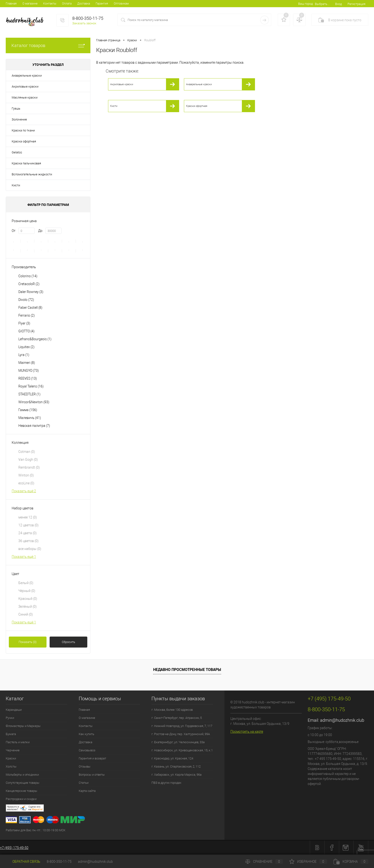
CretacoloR (29, 284)
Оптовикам (121, 4)
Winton (26, 475)
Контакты (50, 4)
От (14, 231)
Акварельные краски (27, 76)
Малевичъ (30, 418)
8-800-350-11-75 (59, 862)
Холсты (11, 766)
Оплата (67, 4)
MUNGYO (29, 371)
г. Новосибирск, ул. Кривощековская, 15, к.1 (182, 750)
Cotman (27, 452)
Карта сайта (87, 791)
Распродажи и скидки (21, 799)
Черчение (13, 750)
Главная (11, 4)
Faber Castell (30, 308)
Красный (28, 599)
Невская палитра (34, 426)
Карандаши (14, 710)
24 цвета (28, 533)
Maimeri (27, 363)
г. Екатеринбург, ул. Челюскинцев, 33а (178, 742)
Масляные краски (25, 97)
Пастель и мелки (18, 742)
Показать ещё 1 (24, 557)
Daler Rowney (31, 292)
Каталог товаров (48, 45)
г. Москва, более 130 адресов (172, 710)
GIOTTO (26, 331)
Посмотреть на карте (247, 732)
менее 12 (28, 517)
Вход (338, 4)
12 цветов (29, 525)
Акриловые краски (25, 86)
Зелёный (28, 607)
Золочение (19, 119)
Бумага (11, 734)
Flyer (24, 323)
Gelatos (17, 152)
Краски (11, 758)
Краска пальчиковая (26, 163)
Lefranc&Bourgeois (35, 339)
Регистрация (356, 4)
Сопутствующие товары (23, 783)
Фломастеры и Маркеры (23, 726)
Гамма (28, 410)
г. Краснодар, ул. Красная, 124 (172, 758)
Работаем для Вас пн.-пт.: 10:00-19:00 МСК (36, 830)
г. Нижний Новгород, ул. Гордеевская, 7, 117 (182, 726)
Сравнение (264, 862)
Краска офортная (24, 141)
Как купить (86, 734)
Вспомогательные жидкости (32, 174)
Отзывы (85, 766)
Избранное (308, 862)
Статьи (84, 783)
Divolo (26, 300)
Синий (26, 614)
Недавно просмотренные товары (187, 669)
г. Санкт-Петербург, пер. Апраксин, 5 (177, 718)
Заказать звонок (84, 23)
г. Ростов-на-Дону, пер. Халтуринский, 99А (181, 734)
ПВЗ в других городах (166, 783)
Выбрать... (322, 4)
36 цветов (29, 541)
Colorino (28, 276)
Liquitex (26, 347)
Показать (28, 642)
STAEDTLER (29, 394)
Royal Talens (31, 386)
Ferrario (27, 315)
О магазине (30, 4)
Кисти (16, 185)
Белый (26, 583)
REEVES (28, 378)
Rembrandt (29, 467)
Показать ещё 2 (24, 491)
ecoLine (26, 483)
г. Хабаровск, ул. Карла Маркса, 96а (177, 775)
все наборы (30, 549)
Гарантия (102, 4)
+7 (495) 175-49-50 (14, 848)
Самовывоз (87, 750)
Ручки (10, 718)
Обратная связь (23, 862)
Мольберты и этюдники (22, 775)
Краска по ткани (23, 130)
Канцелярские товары (21, 791)
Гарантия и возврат (92, 758)
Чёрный (27, 591)
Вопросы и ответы (92, 775)
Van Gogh (28, 460)
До (40, 231)
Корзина (351, 862)
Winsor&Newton (34, 402)
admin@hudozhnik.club (342, 720)
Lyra (24, 355)
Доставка (84, 4)
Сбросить (68, 642)
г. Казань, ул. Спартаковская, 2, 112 (176, 766)
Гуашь (16, 108)
